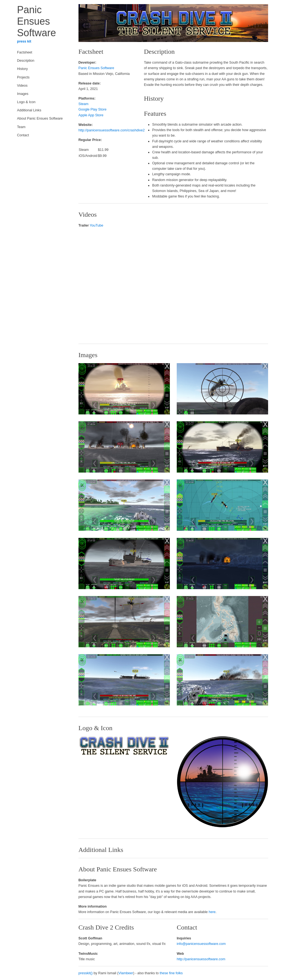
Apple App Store (91, 115)
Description (26, 61)
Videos (22, 86)
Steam (83, 104)
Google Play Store (92, 109)
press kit (24, 41)
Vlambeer (126, 973)
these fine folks (171, 973)
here (212, 912)
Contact (23, 135)
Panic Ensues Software (96, 68)
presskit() (86, 973)
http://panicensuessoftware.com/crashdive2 (112, 130)
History (22, 69)
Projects (23, 77)
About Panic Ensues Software (40, 118)
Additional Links (29, 110)
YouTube (97, 225)
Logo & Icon (26, 102)
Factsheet (25, 52)
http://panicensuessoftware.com (201, 959)
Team (21, 127)
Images (23, 94)
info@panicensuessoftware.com (201, 944)
